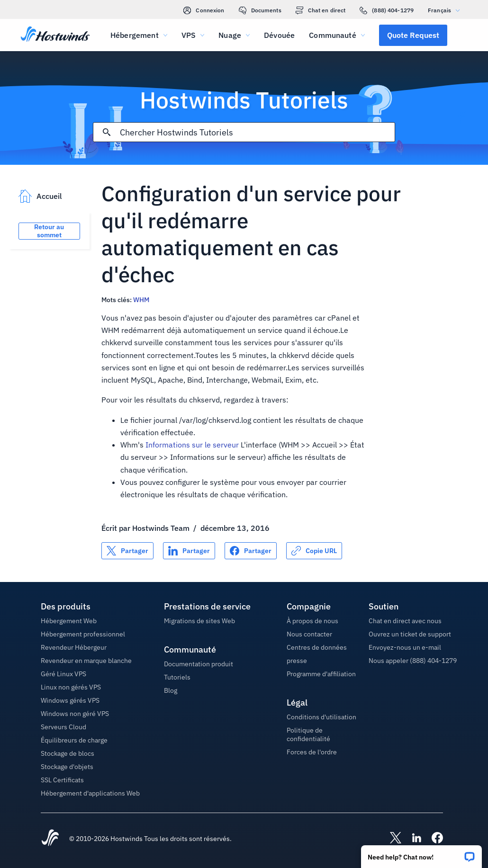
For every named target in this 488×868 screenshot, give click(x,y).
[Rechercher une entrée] (258, 132)
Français (446, 10)
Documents (260, 10)
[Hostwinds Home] (50, 839)
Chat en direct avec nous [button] (405, 621)
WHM (141, 300)
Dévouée (279, 35)
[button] (421, 854)
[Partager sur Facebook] (251, 551)
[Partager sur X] (127, 551)
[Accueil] (55, 35)
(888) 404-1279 (387, 10)
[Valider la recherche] (107, 132)
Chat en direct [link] (321, 10)
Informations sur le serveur (192, 445)
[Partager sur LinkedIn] (189, 551)
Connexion (204, 10)
